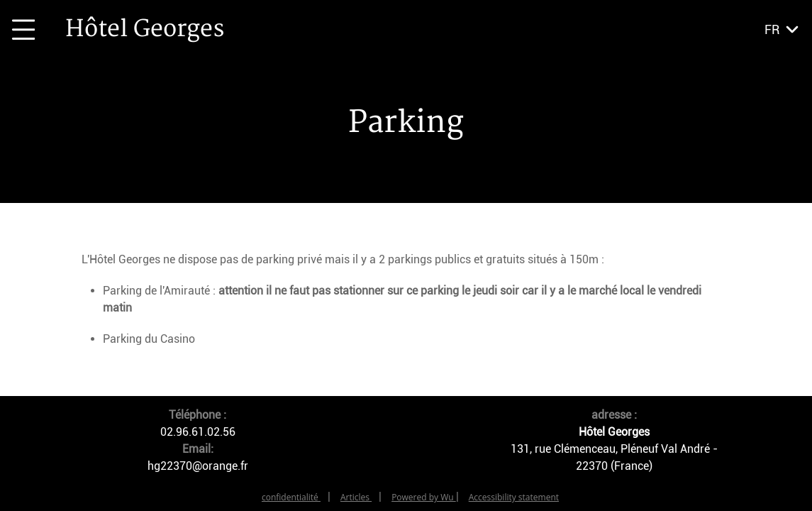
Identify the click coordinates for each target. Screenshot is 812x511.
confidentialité (291, 497)
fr (772, 29)
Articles (356, 497)
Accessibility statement (514, 497)
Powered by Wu (424, 497)
